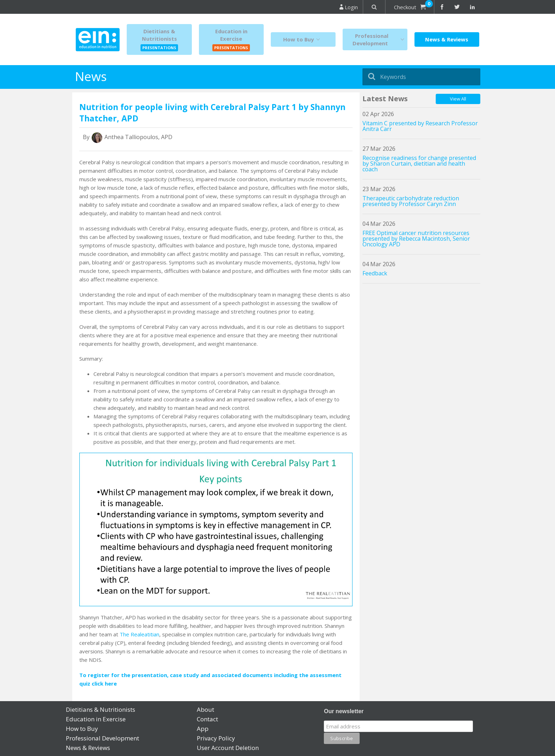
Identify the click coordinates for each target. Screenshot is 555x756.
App (203, 729)
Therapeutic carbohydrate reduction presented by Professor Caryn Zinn (411, 201)
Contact (207, 719)
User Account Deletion (228, 748)
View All (458, 99)
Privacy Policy (216, 738)
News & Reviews (447, 39)
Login (349, 7)
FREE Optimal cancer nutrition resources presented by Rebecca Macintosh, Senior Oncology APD (416, 239)
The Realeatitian (139, 634)
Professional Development (380, 39)
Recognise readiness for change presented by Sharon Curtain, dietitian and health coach (419, 164)
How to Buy (303, 39)
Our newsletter (344, 711)
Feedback (375, 273)
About (205, 709)
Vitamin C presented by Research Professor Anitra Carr (420, 126)
